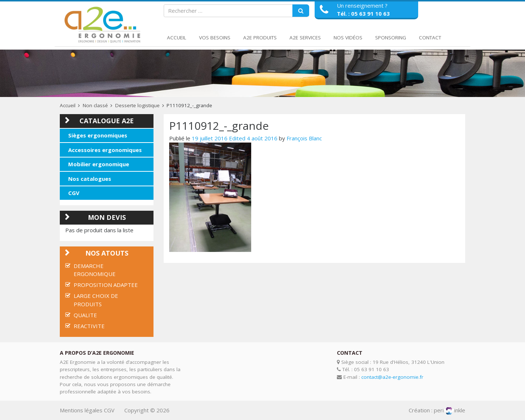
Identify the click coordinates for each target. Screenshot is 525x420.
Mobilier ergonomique (99, 164)
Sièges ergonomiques (98, 135)
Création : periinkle (437, 410)
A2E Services (305, 38)
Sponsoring (391, 38)
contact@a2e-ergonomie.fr (392, 377)
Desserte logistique (137, 105)
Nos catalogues (90, 179)
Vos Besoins (215, 38)
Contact (430, 38)
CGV (74, 193)
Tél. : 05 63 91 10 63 (363, 13)
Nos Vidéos (348, 38)
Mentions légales (81, 410)
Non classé (95, 105)
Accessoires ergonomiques (105, 150)
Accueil (177, 38)
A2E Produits (260, 38)
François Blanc (304, 138)
